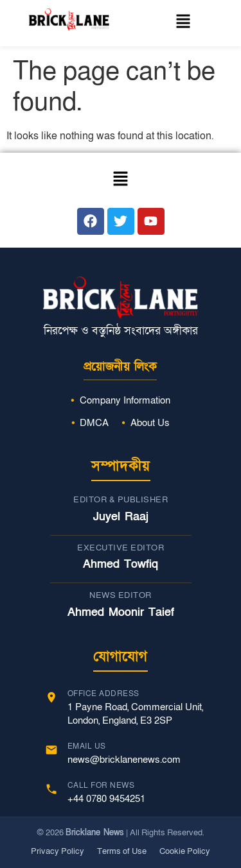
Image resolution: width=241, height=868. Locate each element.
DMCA (94, 423)
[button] (183, 23)
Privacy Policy (58, 851)
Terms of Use (122, 851)
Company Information (125, 400)
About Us (150, 423)
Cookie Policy (185, 851)
